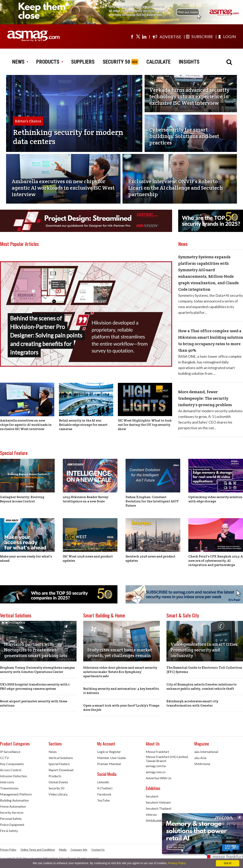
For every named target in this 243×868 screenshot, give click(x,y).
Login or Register (109, 752)
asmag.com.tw (156, 766)
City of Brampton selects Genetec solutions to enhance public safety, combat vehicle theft (201, 686)
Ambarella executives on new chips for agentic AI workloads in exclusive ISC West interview (26, 425)
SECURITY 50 (116, 62)
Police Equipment (12, 825)
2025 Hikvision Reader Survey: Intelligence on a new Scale (86, 499)
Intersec (151, 814)
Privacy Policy (8, 850)
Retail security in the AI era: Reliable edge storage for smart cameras (83, 425)
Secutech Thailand (158, 808)
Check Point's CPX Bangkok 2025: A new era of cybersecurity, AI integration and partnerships (216, 561)
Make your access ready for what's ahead (26, 558)
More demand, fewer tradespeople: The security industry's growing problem (205, 398)
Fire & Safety (9, 831)
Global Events (58, 782)
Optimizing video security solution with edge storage (215, 499)
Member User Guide (111, 758)
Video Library (58, 794)
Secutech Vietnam (158, 802)
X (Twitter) (105, 788)
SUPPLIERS (83, 62)
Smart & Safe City (183, 615)
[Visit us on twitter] (138, 36)
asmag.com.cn (156, 772)
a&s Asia (200, 758)
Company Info (79, 850)
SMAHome (202, 764)
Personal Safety (11, 818)
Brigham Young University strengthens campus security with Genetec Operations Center (37, 670)
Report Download (61, 770)
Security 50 (56, 788)
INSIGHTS (189, 62)
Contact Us (98, 850)
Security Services (12, 812)
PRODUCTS (50, 62)
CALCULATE (158, 62)
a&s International (206, 752)
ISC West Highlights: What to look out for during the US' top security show (145, 425)
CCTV (4, 758)
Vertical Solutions (16, 615)
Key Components (12, 764)
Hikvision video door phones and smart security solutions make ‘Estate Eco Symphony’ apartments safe (120, 672)
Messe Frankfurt (157, 752)
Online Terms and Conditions (38, 850)
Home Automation (13, 806)
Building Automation (14, 800)
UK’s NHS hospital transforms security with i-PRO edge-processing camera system (35, 686)
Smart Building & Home (104, 615)
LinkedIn (103, 782)
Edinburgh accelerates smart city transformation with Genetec (192, 703)
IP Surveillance (10, 752)
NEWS (20, 62)
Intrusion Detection (13, 776)
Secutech (152, 796)
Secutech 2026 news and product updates (150, 558)
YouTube (103, 800)
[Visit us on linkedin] (144, 36)
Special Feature (14, 453)
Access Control (11, 770)
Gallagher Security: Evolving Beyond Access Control (22, 499)
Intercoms (7, 782)
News (53, 752)
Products (55, 776)
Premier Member (109, 764)
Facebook (104, 794)
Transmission (9, 788)
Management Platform (16, 794)
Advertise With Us (159, 778)
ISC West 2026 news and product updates (88, 558)
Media (63, 850)
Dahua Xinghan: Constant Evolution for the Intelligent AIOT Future (152, 501)
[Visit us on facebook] (132, 36)
